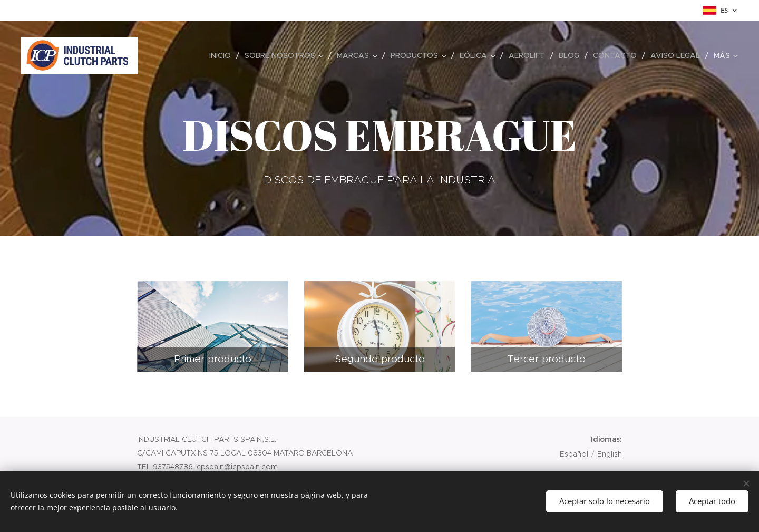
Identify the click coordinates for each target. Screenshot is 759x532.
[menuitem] (223, 55)
